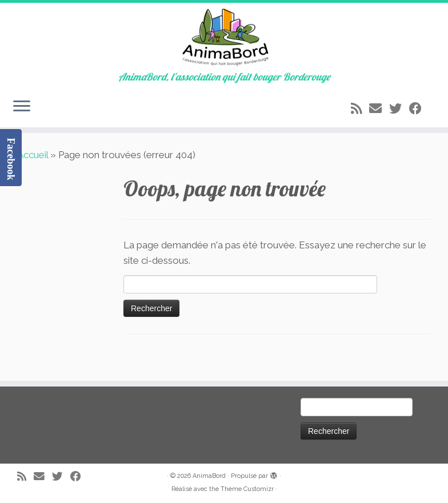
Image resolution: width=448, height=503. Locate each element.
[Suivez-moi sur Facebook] (419, 108)
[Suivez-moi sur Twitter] (399, 108)
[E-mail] (379, 108)
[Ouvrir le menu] (22, 107)
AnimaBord (209, 476)
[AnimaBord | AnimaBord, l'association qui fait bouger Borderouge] (224, 37)
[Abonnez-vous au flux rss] (360, 108)
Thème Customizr (247, 489)
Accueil (33, 155)
